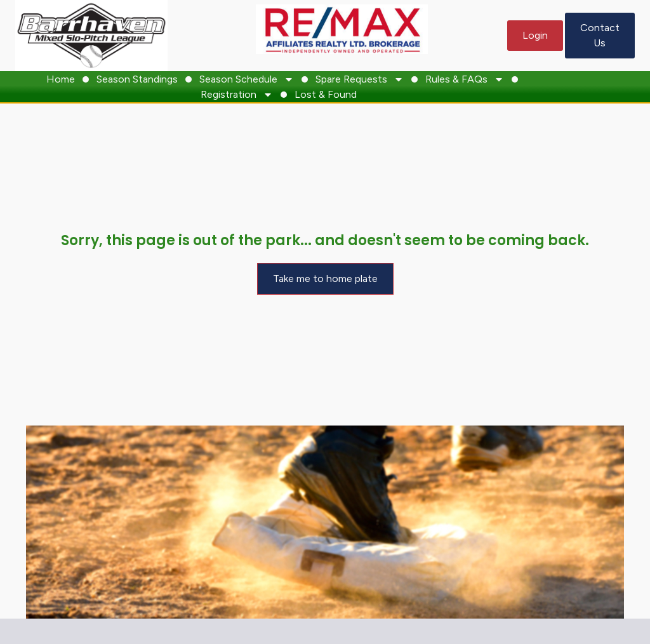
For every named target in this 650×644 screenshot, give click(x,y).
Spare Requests (360, 79)
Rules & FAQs (465, 79)
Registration (237, 95)
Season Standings (137, 79)
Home (61, 79)
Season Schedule (247, 79)
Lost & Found (326, 94)
